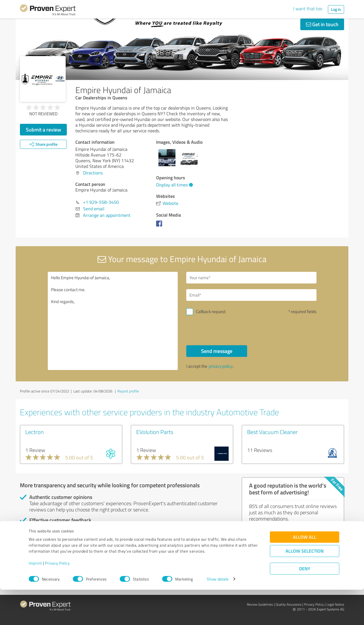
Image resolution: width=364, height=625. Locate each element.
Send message (217, 351)
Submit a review (44, 129)
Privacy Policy (57, 598)
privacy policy (221, 366)
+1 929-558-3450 (101, 202)
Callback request (211, 312)
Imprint (35, 598)
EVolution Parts (155, 432)
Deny (305, 604)
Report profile (128, 391)
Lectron (35, 432)
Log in (336, 9)
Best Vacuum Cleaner (272, 432)
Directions (93, 173)
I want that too (308, 9)
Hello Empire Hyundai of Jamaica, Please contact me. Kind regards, (113, 321)
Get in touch (322, 24)
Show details (218, 614)
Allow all (305, 572)
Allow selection (305, 586)
